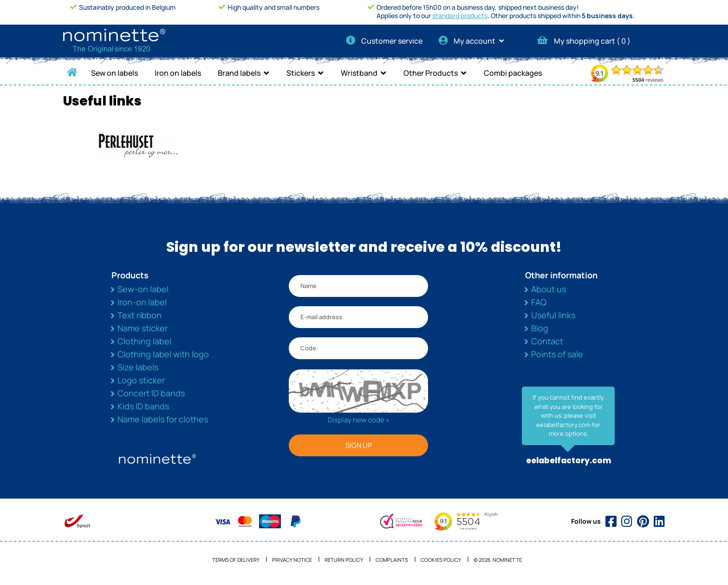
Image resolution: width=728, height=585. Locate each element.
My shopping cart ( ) (584, 41)
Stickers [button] (301, 73)
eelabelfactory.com (569, 460)
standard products (460, 16)
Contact (547, 341)
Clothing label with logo (163, 354)
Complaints (392, 560)
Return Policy (344, 560)
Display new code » (359, 420)
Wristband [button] (359, 73)
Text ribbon (140, 315)
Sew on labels (114, 73)
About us (549, 289)
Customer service (384, 41)
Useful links (553, 315)
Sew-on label (143, 289)
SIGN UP (359, 445)
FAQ (539, 302)
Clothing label (144, 341)
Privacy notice (292, 560)
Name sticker (143, 328)
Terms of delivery (236, 560)
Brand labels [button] (239, 73)
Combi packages (513, 73)
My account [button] (474, 41)
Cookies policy (441, 560)
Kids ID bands (143, 406)
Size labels (138, 367)
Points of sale (557, 354)
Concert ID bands (151, 393)
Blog (540, 328)
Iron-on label (142, 302)
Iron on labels (178, 73)
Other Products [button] (431, 73)
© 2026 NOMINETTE (498, 560)
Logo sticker (141, 380)
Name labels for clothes (163, 419)
